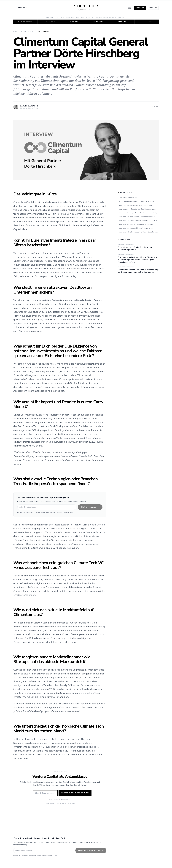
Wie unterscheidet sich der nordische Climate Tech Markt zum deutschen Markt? (139, 232)
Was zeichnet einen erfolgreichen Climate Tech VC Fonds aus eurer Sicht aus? (139, 221)
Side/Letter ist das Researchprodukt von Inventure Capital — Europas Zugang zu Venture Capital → (86, 18)
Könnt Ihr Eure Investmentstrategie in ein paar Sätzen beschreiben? (137, 202)
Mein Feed (153, 8)
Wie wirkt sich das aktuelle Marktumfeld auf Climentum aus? (136, 224)
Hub (15, 31)
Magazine (26, 31)
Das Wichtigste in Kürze (128, 198)
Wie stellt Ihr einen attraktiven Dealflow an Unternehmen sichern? (136, 205)
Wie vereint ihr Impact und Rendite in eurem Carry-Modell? (138, 213)
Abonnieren (140, 8)
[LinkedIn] (130, 8)
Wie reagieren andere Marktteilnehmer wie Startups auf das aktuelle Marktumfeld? (136, 228)
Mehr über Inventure (60, 800)
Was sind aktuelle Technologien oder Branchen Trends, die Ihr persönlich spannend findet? (137, 217)
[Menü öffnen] (20, 8)
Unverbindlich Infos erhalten (75, 793)
